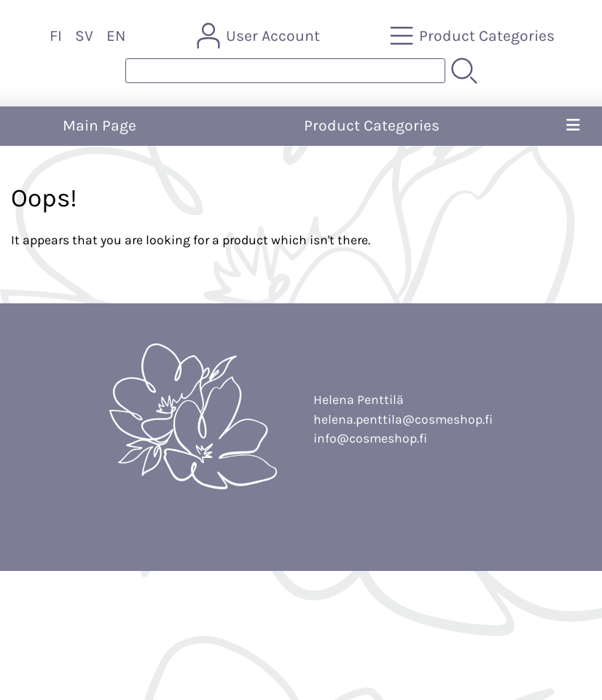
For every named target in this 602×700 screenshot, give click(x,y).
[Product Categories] (474, 36)
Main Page (99, 125)
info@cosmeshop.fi (370, 438)
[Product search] (285, 71)
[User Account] (260, 36)
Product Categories (372, 125)
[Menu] (573, 126)
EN (116, 36)
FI (56, 36)
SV (84, 36)
